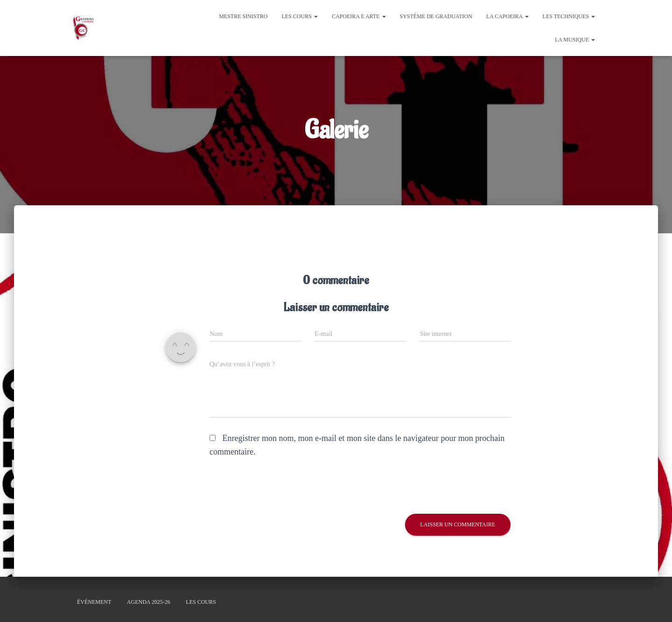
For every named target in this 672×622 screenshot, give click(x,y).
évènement (94, 602)
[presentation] (273, 486)
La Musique (575, 40)
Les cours (300, 16)
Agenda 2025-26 (149, 602)
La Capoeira (507, 16)
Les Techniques (569, 16)
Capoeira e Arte (359, 16)
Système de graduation (436, 16)
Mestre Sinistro (243, 16)
